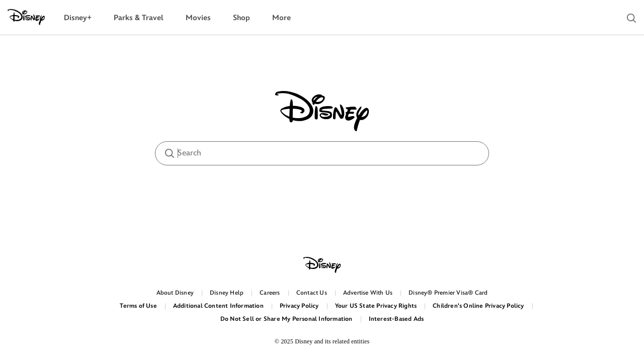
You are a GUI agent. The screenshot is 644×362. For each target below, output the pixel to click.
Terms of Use (138, 306)
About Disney (175, 293)
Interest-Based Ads (396, 319)
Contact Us (312, 293)
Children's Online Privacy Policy (478, 306)
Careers (270, 293)
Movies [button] (198, 18)
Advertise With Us (368, 293)
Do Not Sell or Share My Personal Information (287, 319)
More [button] (281, 18)
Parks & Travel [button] (139, 18)
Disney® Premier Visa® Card (448, 293)
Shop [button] (242, 18)
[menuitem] (78, 18)
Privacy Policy (299, 306)
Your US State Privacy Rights (376, 306)
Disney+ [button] (78, 18)
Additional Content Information (218, 306)
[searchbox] (322, 153)
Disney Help (227, 293)
